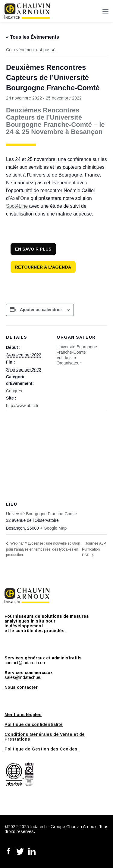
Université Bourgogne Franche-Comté (42, 514)
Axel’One (19, 198)
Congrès (14, 391)
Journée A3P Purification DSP (94, 549)
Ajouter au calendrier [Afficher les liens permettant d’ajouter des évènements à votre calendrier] (41, 310)
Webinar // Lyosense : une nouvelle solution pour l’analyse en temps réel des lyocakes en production (43, 549)
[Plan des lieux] (56, 455)
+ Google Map (53, 528)
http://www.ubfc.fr (22, 406)
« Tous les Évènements (33, 37)
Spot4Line (17, 206)
